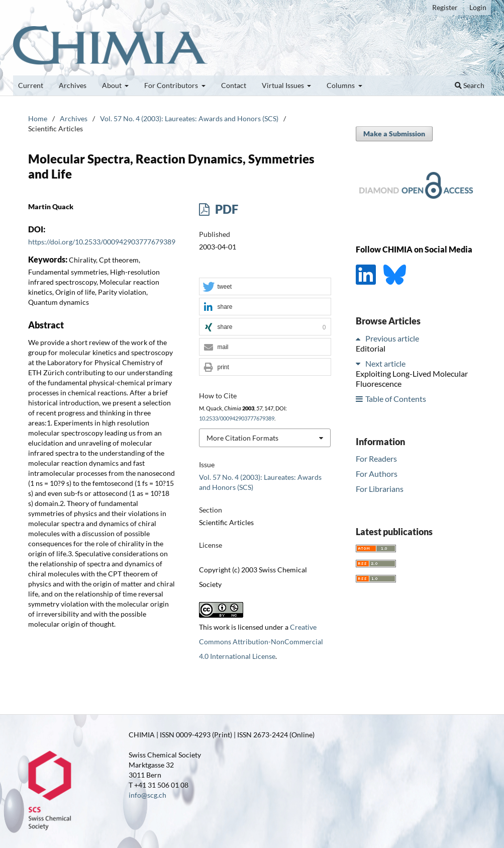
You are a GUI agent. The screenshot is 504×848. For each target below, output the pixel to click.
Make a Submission (394, 134)
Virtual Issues (284, 85)
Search (470, 85)
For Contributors (172, 85)
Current (31, 85)
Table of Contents (396, 399)
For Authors (377, 474)
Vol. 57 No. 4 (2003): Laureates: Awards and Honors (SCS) (189, 118)
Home (38, 118)
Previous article (392, 338)
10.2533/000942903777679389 (237, 418)
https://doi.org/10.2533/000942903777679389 (102, 242)
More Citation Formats (242, 438)
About (113, 85)
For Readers (376, 458)
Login (478, 7)
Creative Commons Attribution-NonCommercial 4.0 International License (261, 642)
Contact (234, 85)
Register (445, 7)
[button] (265, 287)
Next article (385, 363)
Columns (341, 85)
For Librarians (380, 489)
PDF (225, 209)
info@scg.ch (147, 795)
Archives (73, 85)
